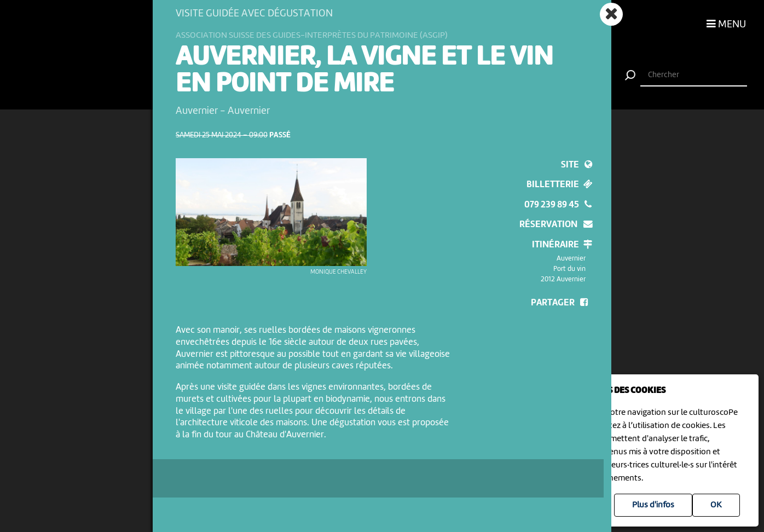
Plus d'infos (653, 505)
